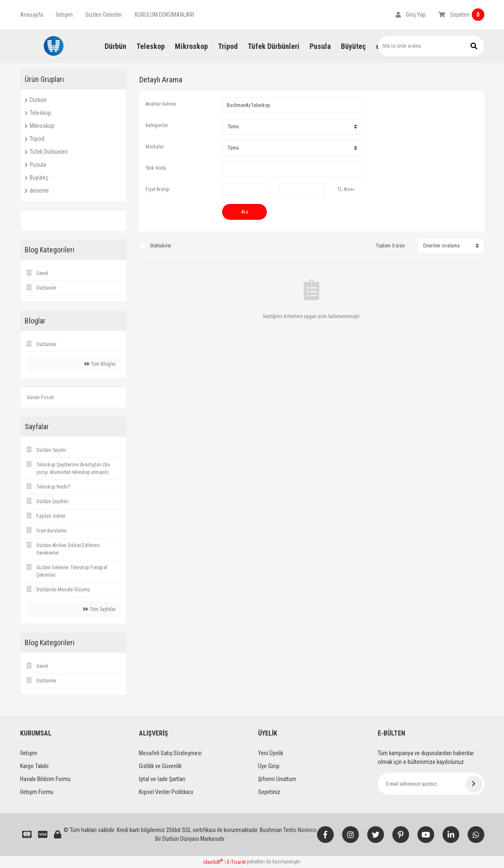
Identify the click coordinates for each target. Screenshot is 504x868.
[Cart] (461, 15)
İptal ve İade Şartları (162, 779)
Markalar (155, 147)
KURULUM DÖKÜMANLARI (164, 15)
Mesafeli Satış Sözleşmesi (170, 753)
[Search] (431, 46)
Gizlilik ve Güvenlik (160, 766)
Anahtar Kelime (161, 104)
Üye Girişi (269, 766)
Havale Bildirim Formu (45, 779)
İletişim (64, 15)
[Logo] (54, 46)
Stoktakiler (161, 246)
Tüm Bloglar (100, 364)
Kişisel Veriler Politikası (166, 792)
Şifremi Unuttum (277, 779)
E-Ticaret (236, 862)
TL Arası (346, 189)
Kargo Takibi (34, 766)
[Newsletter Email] (431, 784)
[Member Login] (411, 15)
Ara (245, 212)
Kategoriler (157, 125)
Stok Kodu (156, 168)
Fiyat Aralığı (157, 189)
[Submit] (474, 784)
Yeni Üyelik (271, 753)
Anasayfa (32, 15)
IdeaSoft (213, 862)
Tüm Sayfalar (100, 609)
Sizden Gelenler (104, 15)
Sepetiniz (269, 792)
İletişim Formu (37, 792)
